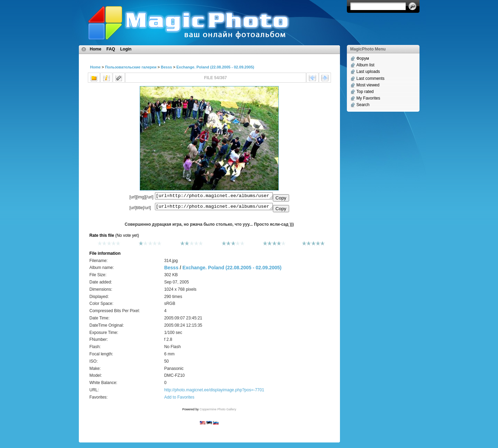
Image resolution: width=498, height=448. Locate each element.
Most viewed (368, 85)
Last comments (371, 78)
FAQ (111, 49)
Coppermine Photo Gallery (218, 411)
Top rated (365, 92)
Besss (166, 67)
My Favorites (368, 98)
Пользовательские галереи (131, 67)
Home (96, 49)
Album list (366, 65)
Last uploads (368, 72)
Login (126, 49)
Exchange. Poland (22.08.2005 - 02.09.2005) (215, 67)
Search (363, 105)
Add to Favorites (179, 399)
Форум (363, 58)
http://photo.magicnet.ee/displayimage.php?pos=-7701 (214, 392)
